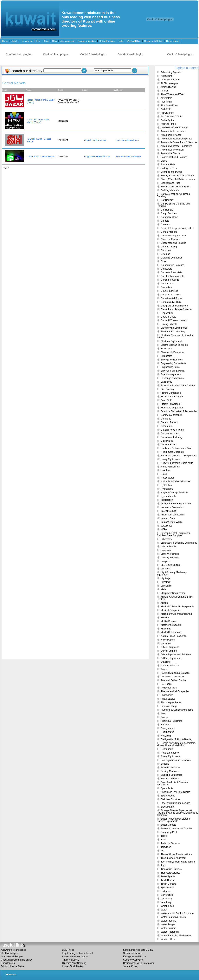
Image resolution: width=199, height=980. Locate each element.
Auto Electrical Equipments (175, 128)
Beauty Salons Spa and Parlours (178, 176)
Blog (38, 41)
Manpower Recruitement (173, 593)
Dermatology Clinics (171, 302)
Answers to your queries (13, 950)
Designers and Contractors (175, 306)
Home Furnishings (170, 467)
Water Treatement (170, 932)
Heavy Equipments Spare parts (177, 463)
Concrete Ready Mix (171, 272)
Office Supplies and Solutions (176, 654)
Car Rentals (167, 210)
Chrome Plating (169, 247)
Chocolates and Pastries (173, 243)
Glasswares (167, 441)
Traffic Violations (71, 960)
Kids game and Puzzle (135, 957)
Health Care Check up (172, 452)
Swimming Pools (169, 832)
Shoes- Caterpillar (170, 779)
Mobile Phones (168, 621)
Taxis (163, 840)
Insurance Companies (172, 507)
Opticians (166, 662)
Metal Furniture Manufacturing (176, 614)
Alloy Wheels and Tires (173, 94)
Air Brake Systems (170, 80)
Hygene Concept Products (174, 493)
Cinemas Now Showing (74, 963)
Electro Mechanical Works (174, 345)
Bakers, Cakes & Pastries (174, 157)
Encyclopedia (8, 963)
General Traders (169, 422)
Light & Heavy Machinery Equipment (172, 574)
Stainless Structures (171, 799)
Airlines (165, 91)
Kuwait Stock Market (73, 966)
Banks (164, 161)
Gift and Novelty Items (172, 430)
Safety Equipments (171, 756)
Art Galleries (167, 113)
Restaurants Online (153, 41)
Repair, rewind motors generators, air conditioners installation (176, 744)
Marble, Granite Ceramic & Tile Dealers (175, 598)
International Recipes (12, 957)
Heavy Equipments (171, 459)
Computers (167, 269)
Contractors (167, 284)
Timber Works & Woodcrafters (176, 854)
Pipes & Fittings (169, 706)
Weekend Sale (134, 41)
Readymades (168, 728)
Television (166, 847)
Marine (164, 603)
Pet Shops (166, 684)
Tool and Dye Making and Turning (178, 862)
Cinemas (165, 254)
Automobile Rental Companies (177, 139)
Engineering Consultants (173, 363)
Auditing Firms (168, 124)
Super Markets (168, 825)
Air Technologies (169, 83)
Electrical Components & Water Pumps (175, 336)
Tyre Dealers (167, 888)
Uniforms (165, 891)
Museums (166, 629)
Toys (163, 865)
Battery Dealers (169, 168)
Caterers (165, 225)
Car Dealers (167, 200)
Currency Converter (133, 960)
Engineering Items (170, 367)
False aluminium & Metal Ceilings (178, 386)
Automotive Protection (172, 150)
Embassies (167, 356)
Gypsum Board (169, 445)
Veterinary (166, 902)
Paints (164, 669)
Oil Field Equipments (172, 658)
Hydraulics (166, 485)
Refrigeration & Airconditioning (176, 739)
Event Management (171, 374)
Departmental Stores (171, 298)
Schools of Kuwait (132, 953)
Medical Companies (171, 610)
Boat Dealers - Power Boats (175, 187)
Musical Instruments (171, 632)
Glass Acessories (170, 433)
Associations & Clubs (172, 117)
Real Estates (167, 732)
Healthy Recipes (9, 953)
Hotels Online (173, 41)
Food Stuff (166, 400)
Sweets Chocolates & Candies (176, 829)
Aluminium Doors (170, 105)
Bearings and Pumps (172, 172)
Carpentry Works (170, 217)
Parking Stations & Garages (175, 673)
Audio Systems (169, 120)
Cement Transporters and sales (177, 228)
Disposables (167, 313)
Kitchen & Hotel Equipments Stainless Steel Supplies (173, 534)
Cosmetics (166, 287)
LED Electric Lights (171, 565)
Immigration (167, 500)
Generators (167, 426)
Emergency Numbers (172, 360)
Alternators (166, 98)
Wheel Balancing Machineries (176, 936)
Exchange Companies (172, 378)
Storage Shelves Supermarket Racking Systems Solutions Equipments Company (177, 813)
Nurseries (166, 643)
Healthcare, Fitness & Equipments (178, 456)
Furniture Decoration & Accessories (179, 411)
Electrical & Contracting (173, 332)
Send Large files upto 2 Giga (138, 950)
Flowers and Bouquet (172, 397)
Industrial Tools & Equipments (176, 504)
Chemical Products (171, 239)
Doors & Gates (168, 317)
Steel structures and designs (175, 803)
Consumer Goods (170, 280)
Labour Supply (168, 547)
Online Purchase (107, 41)
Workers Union (168, 939)
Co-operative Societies (173, 265)
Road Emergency (170, 753)
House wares (168, 478)
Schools (165, 764)
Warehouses (167, 906)
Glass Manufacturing (171, 437)
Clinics (164, 261)
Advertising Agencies (172, 72)
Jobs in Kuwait (131, 966)
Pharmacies (167, 695)
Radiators (166, 725)
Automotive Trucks (170, 153)
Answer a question (87, 41)
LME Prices (68, 950)
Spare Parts (167, 788)
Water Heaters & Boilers (173, 917)
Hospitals (166, 470)
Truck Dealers (168, 880)
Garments (166, 419)
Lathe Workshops (170, 554)
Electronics (167, 349)
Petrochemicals (169, 688)
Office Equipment (170, 647)
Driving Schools (169, 324)
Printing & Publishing (172, 721)
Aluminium (166, 102)
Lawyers (165, 561)
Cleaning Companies (172, 258)
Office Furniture (169, 651)
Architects (166, 109)
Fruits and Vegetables (172, 408)
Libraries (165, 569)
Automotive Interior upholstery (176, 146)
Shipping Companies (172, 775)
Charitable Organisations (174, 236)
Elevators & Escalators (173, 352)
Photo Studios (168, 699)
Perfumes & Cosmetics (173, 677)
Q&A (54, 41)
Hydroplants (167, 489)
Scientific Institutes (170, 768)
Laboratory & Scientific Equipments (179, 543)
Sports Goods (168, 796)
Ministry (165, 618)
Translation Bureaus (171, 869)
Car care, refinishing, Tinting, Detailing (174, 195)
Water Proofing (169, 921)
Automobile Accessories (173, 131)
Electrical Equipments (172, 341)
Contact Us (27, 41)
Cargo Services (169, 213)
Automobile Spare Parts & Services (179, 142)
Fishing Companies (171, 393)
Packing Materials (170, 666)
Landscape (167, 550)
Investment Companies (173, 515)
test (163, 851)
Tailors (164, 836)
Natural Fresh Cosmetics (174, 636)
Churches (166, 250)
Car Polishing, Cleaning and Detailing (173, 205)
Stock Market (168, 807)
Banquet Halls (168, 164)
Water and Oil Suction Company (177, 913)
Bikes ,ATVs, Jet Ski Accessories (178, 179)
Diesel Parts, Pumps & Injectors (177, 309)
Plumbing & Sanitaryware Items (177, 710)
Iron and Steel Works (172, 522)
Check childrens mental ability (16, 960)
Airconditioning (168, 87)
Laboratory (166, 539)
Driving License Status (13, 966)
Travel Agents (168, 876)
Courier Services (169, 291)
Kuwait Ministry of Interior (75, 957)
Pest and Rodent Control (173, 680)
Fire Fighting (167, 389)
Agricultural (167, 76)
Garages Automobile (171, 415)
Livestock (166, 582)
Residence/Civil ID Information (139, 963)
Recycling (166, 736)
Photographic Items (171, 702)
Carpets (165, 221)
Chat (46, 41)
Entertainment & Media (173, 371)
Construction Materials (172, 276)
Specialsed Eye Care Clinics (175, 792)
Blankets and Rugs (171, 183)
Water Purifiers (168, 928)
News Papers (168, 640)
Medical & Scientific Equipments (177, 607)
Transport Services (170, 873)
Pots (163, 714)
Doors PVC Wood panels (174, 320)
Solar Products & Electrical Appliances (173, 783)
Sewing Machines (170, 771)
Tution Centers (168, 884)
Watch (164, 910)
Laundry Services (170, 558)
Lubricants (166, 586)
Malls (164, 589)
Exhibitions (166, 382)
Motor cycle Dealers (171, 625)
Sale (121, 41)
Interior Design (168, 511)
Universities (167, 895)
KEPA (164, 529)
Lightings (165, 578)
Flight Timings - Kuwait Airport (77, 953)
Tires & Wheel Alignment (173, 858)
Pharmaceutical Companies (175, 691)
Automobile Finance (171, 135)
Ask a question (67, 41)
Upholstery (166, 899)
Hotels (164, 474)
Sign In (15, 41)
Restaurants (167, 749)
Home (5, 41)
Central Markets (169, 232)
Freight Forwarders (171, 404)
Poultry (164, 717)
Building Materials (170, 190)
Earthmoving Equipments (174, 328)
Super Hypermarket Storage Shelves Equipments (173, 820)
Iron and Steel (168, 518)
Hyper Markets (168, 496)
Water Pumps (168, 924)
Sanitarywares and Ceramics (176, 760)
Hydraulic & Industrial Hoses (175, 481)
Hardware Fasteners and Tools (177, 448)
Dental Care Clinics (171, 295)
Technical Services (170, 843)
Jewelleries (167, 526)
